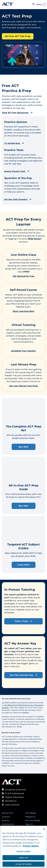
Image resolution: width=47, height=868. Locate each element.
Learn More (23, 565)
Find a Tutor (23, 621)
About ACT (8, 813)
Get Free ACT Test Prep (18, 36)
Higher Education (15, 797)
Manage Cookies (24, 851)
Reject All (23, 858)
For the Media (33, 820)
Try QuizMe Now (14, 143)
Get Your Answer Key (23, 675)
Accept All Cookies (23, 864)
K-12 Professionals (15, 793)
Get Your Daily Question (18, 199)
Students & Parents (16, 790)
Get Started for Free (24, 276)
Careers (6, 817)
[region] (23, 847)
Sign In (29, 824)
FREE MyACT (35, 239)
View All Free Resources (17, 113)
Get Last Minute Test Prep (23, 386)
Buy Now (23, 447)
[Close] (44, 829)
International (12, 805)
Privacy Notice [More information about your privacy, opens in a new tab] (31, 846)
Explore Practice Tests (17, 171)
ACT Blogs (31, 813)
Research (30, 817)
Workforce (11, 801)
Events (6, 820)
